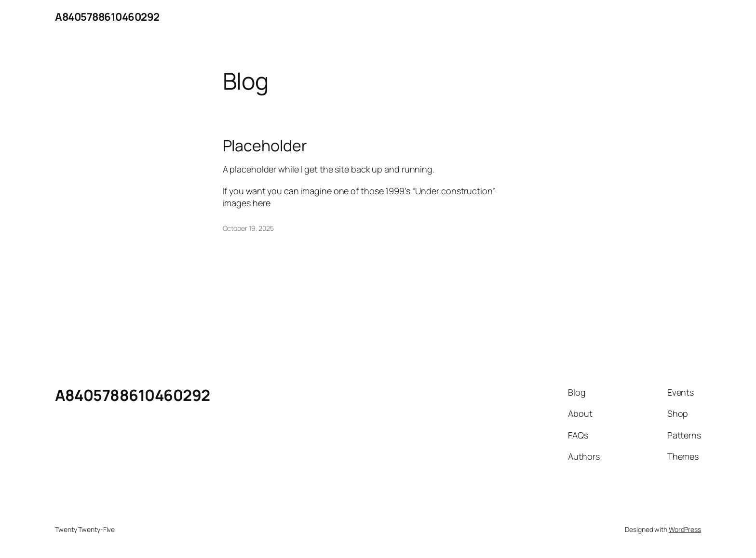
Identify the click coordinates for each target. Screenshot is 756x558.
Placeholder (265, 146)
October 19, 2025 (248, 228)
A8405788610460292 (107, 17)
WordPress (685, 529)
